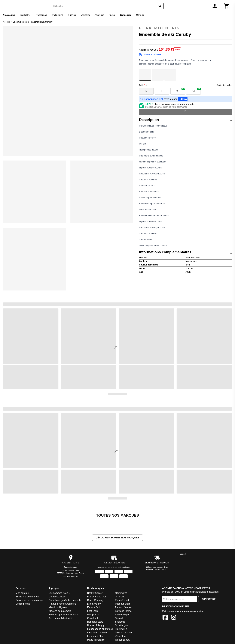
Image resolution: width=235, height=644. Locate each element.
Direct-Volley (94, 604)
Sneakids (120, 622)
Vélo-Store (121, 636)
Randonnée (41, 15)
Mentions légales (58, 607)
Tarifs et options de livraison (63, 615)
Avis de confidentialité (60, 618)
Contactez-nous (71, 567)
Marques (140, 15)
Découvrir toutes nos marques (117, 538)
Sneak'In (120, 618)
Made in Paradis (96, 640)
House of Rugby (96, 625)
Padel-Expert (122, 600)
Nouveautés (9, 15)
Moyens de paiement (60, 611)
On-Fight (120, 597)
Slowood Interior (124, 611)
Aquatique (99, 15)
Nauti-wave (121, 593)
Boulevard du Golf (97, 597)
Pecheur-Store (123, 604)
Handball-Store (95, 622)
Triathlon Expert (123, 633)
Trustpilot (182, 554)
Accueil (6, 22)
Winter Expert (122, 640)
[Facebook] (165, 618)
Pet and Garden (124, 607)
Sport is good (122, 625)
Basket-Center (95, 593)
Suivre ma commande (27, 597)
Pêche (112, 15)
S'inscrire (209, 599)
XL (181, 90)
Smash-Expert (123, 615)
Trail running (57, 15)
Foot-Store (93, 611)
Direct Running (95, 600)
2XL (196, 90)
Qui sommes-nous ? (59, 593)
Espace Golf (94, 607)
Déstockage (126, 15)
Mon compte (22, 593)
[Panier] (227, 6)
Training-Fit (121, 629)
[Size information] (146, 85)
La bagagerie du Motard (100, 629)
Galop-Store (94, 615)
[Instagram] (174, 618)
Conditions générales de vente (65, 600)
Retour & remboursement (62, 604)
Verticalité (85, 15)
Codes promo (23, 604)
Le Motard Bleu (95, 636)
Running (72, 15)
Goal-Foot (93, 618)
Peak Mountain (186, 28)
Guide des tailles (224, 85)
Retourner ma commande (29, 600)
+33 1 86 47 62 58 (71, 577)
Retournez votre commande (157, 570)
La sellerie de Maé (97, 633)
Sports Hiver (25, 15)
